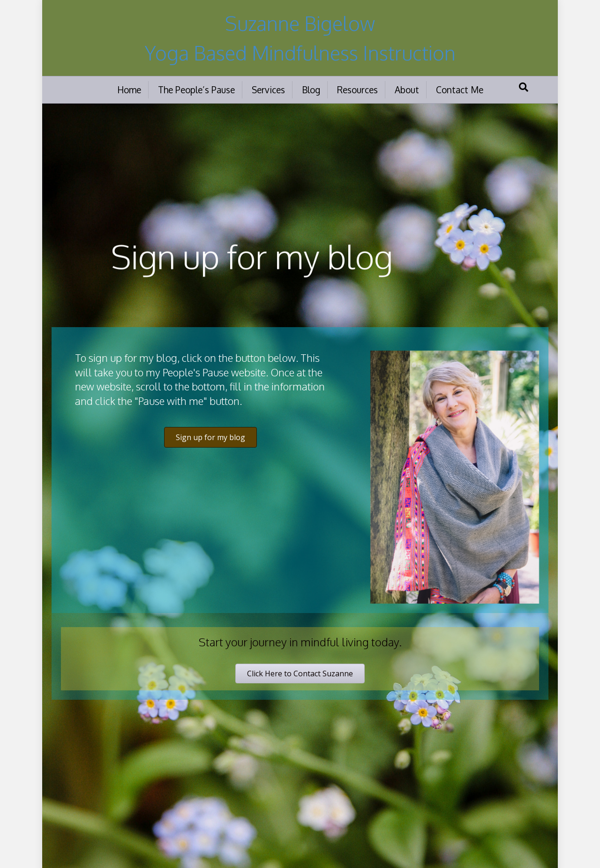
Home (129, 90)
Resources (357, 90)
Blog (311, 90)
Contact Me (460, 90)
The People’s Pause (196, 90)
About (407, 90)
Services (268, 90)
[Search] (524, 87)
